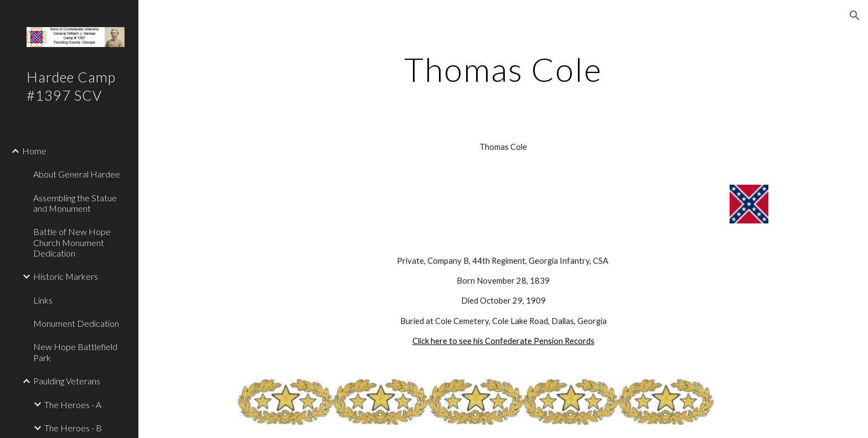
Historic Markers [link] (66, 276)
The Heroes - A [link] (73, 405)
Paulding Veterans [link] (67, 381)
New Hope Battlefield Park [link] (75, 352)
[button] (855, 15)
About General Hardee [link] (77, 174)
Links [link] (43, 300)
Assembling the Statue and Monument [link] (75, 203)
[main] (503, 69)
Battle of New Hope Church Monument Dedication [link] (72, 242)
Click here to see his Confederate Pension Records (503, 341)
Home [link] (34, 151)
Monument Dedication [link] (76, 323)
